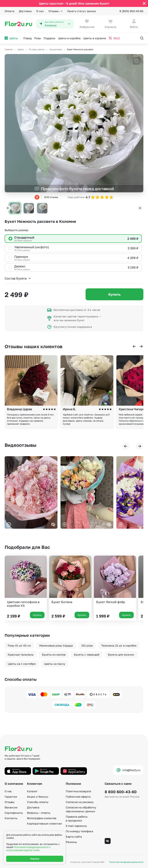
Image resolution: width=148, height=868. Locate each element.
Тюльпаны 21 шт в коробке (119, 645)
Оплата (9, 11)
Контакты (11, 818)
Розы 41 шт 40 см (19, 645)
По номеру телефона (79, 831)
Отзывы (55, 11)
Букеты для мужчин (121, 655)
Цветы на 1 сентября (22, 664)
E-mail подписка (76, 826)
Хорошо (35, 859)
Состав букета (18, 278)
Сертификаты (14, 813)
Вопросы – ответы (39, 813)
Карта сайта (74, 837)
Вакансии (11, 807)
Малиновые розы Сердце (56, 645)
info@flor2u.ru (128, 770)
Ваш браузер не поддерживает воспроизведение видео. (31, 492)
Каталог (32, 791)
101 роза (87, 645)
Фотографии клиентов (42, 818)
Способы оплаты (38, 802)
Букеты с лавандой (87, 655)
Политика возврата (79, 791)
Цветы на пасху (55, 664)
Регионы (71, 842)
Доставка (25, 11)
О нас (40, 11)
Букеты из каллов (54, 655)
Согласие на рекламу (80, 802)
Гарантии (11, 797)
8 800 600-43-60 (121, 792)
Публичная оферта (78, 797)
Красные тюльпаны (21, 655)
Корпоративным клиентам (44, 823)
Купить (114, 294)
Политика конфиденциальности (126, 862)
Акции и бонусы (38, 797)
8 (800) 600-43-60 (131, 11)
